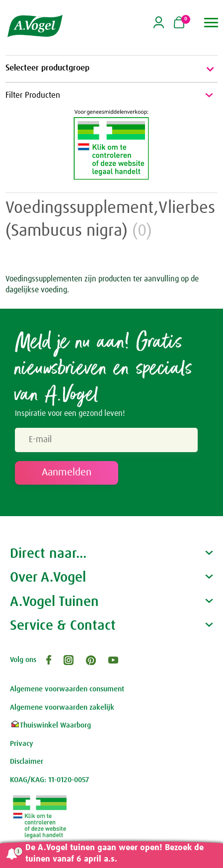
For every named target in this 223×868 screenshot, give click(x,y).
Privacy (22, 744)
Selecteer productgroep (111, 69)
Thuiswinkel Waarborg (50, 725)
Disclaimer (27, 762)
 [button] (211, 23)
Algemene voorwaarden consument (67, 689)
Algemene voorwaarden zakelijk (62, 707)
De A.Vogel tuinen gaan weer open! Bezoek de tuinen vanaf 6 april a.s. (114, 854)
